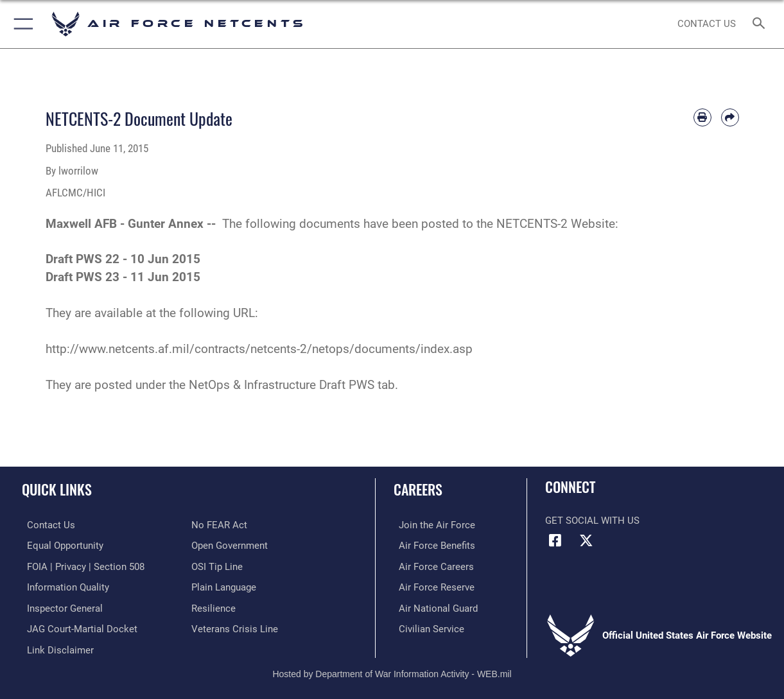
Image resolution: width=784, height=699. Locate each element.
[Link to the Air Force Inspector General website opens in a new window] (60, 607)
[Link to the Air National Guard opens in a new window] (433, 607)
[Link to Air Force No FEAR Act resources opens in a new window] (219, 525)
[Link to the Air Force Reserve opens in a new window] (431, 586)
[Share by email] (730, 117)
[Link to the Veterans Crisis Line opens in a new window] (235, 626)
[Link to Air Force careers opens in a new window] (431, 565)
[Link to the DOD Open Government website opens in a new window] (230, 546)
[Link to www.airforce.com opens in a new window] (432, 525)
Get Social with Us (592, 521)
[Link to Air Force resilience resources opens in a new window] (213, 607)
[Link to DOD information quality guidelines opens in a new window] (63, 586)
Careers (418, 489)
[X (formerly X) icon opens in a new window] (586, 540)
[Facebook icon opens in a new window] (555, 540)
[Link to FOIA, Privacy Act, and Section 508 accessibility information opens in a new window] (81, 565)
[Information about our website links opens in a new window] (55, 647)
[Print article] (702, 117)
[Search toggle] (762, 24)
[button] (21, 24)
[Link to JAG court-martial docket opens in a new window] (77, 626)
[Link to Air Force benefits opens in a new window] (432, 546)
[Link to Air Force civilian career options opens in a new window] (426, 626)
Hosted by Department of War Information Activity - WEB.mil (392, 670)
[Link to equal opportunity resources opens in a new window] (60, 546)
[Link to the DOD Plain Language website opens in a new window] (224, 586)
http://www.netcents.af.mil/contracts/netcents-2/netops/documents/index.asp (259, 349)
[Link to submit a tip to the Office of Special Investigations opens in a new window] (217, 565)
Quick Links (57, 489)
